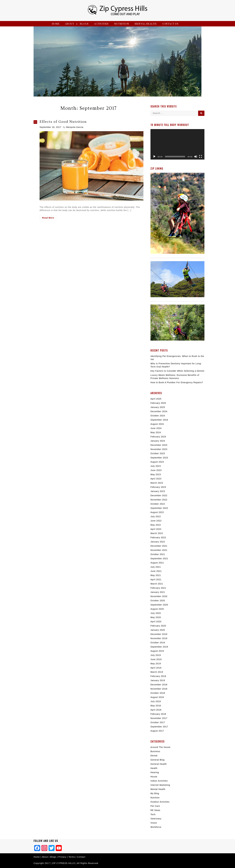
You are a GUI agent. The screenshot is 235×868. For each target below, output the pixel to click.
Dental (154, 756)
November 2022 (159, 500)
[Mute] (196, 157)
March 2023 (157, 483)
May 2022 (156, 525)
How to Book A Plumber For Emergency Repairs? (177, 382)
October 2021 (158, 554)
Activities (101, 24)
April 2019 (156, 668)
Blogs (84, 24)
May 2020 (156, 617)
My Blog (155, 793)
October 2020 (158, 601)
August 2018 (157, 697)
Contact (81, 857)
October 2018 (158, 693)
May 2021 (156, 575)
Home (56, 24)
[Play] (154, 157)
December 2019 (159, 634)
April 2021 (156, 580)
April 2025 (156, 399)
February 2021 (158, 588)
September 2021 (159, 559)
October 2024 (158, 416)
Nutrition (122, 24)
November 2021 (159, 550)
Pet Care (155, 806)
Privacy (62, 857)
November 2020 (159, 596)
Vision (154, 823)
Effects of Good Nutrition (63, 122)
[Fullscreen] (201, 157)
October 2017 (158, 722)
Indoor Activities (159, 781)
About (70, 24)
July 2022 (156, 516)
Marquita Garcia (75, 127)
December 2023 (159, 445)
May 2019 (156, 664)
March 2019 (157, 672)
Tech (153, 814)
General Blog (158, 760)
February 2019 (158, 676)
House (154, 777)
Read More (49, 218)
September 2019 (159, 647)
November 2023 (159, 449)
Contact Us (170, 24)
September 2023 (159, 458)
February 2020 (158, 626)
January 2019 (158, 680)
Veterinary (156, 819)
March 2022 (157, 533)
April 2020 (156, 622)
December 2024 (159, 411)
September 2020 (159, 605)
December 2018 (159, 685)
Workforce (156, 827)
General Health (159, 764)
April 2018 (156, 710)
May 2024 (156, 432)
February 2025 (158, 403)
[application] (177, 144)
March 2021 (157, 584)
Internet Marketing (160, 785)
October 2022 (158, 504)
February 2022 (158, 537)
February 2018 (158, 714)
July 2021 (156, 567)
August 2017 (157, 731)
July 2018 (156, 701)
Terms (72, 857)
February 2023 (158, 487)
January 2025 (158, 407)
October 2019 (158, 643)
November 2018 (159, 689)
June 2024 (156, 428)
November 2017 (159, 718)
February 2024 (158, 437)
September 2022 (159, 508)
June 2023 (156, 470)
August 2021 (157, 563)
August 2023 (157, 462)
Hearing (155, 772)
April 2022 (156, 529)
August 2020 (157, 609)
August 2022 (157, 512)
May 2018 (156, 706)
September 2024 (159, 420)
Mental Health (146, 24)
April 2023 (156, 479)
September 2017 (159, 727)
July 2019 (156, 655)
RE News (155, 810)
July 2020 (156, 613)
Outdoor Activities (160, 802)
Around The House (160, 747)
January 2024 (158, 441)
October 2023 (158, 453)
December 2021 (159, 546)
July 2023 (156, 466)
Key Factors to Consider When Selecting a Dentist (177, 371)
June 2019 (156, 659)
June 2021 (156, 571)
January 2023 (158, 491)
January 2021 (158, 592)
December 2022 (159, 495)
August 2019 (157, 651)
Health (154, 768)
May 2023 (156, 474)
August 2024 (157, 424)
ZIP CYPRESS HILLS (63, 863)
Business (155, 751)
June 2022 (156, 521)
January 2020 (158, 630)
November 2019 (159, 638)
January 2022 (158, 542)
